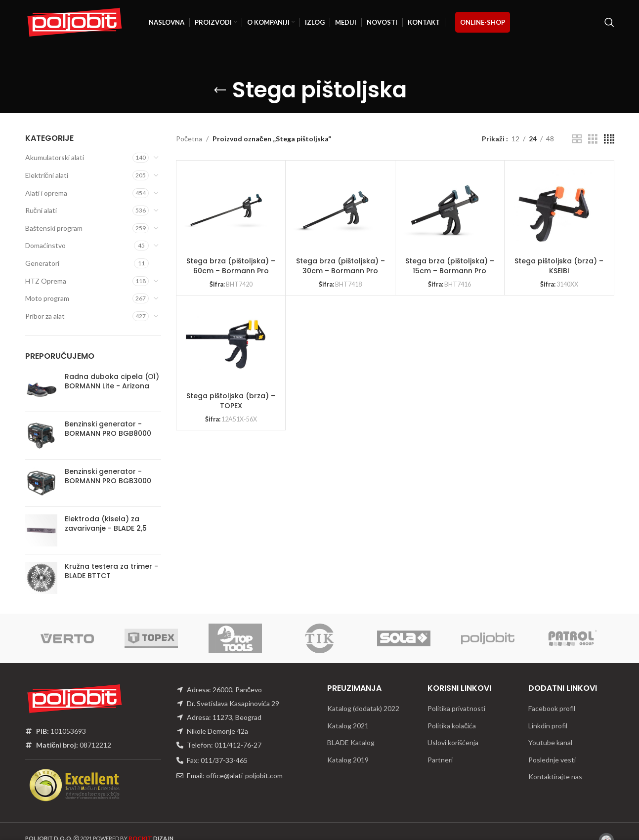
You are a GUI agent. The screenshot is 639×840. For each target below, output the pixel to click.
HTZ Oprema (46, 281)
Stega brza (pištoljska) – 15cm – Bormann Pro (450, 266)
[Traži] (609, 22)
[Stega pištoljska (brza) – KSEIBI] (554, 210)
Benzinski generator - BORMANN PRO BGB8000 (108, 429)
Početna (189, 139)
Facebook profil (552, 708)
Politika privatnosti (456, 708)
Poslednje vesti (552, 760)
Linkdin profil (548, 726)
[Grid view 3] (593, 139)
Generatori (42, 263)
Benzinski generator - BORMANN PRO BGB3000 (108, 477)
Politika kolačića (452, 726)
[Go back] (220, 90)
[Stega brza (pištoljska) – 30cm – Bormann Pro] (335, 210)
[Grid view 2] (577, 139)
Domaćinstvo (45, 245)
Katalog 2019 (348, 760)
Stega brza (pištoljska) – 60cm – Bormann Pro (231, 266)
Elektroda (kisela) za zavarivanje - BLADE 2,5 (106, 524)
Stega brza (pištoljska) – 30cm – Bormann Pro (341, 266)
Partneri (440, 760)
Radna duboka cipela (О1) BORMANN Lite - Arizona (112, 382)
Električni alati (47, 175)
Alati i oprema (46, 193)
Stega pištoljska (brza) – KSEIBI (559, 266)
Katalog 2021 (348, 726)
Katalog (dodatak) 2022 (363, 708)
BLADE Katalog (351, 742)
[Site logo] (75, 21)
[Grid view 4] (609, 139)
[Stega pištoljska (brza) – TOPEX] (226, 345)
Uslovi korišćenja (453, 742)
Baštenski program (54, 228)
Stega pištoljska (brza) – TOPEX (231, 401)
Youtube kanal (550, 742)
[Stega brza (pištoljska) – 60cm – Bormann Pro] (226, 210)
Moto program (47, 298)
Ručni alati (41, 210)
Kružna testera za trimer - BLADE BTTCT (111, 571)
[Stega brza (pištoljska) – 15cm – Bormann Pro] (445, 210)
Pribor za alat (45, 316)
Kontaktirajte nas (555, 777)
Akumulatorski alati (55, 157)
